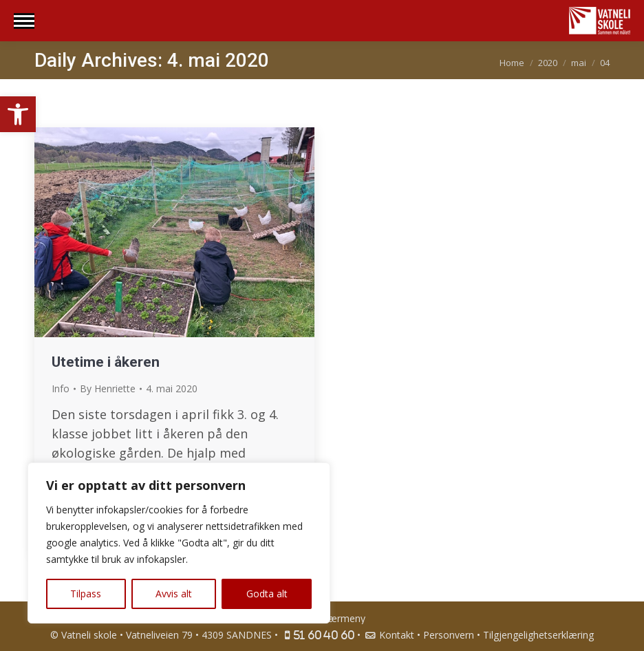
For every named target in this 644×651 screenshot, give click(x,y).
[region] (179, 543)
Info (61, 388)
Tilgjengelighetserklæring (538, 635)
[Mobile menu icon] (24, 21)
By (108, 388)
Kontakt (389, 635)
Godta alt (267, 594)
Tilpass (86, 594)
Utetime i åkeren (106, 362)
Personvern (449, 635)
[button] (18, 114)
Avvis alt (174, 594)
